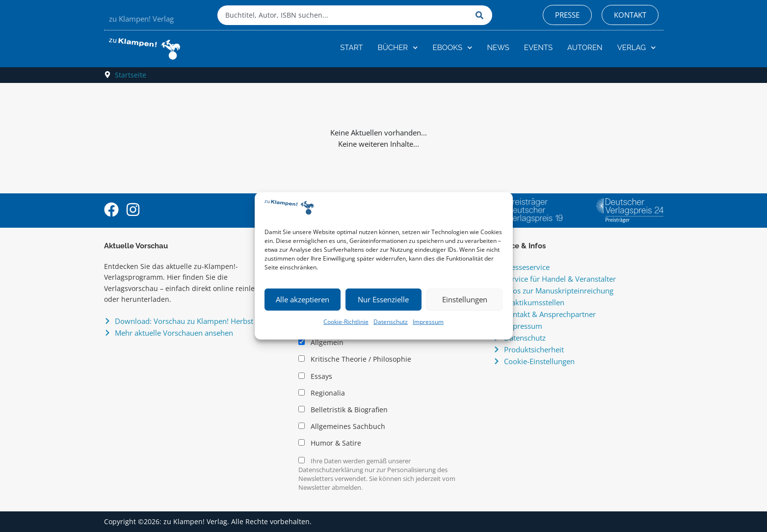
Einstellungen (465, 299)
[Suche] (481, 15)
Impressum (428, 322)
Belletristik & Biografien (343, 410)
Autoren (585, 48)
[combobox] (344, 15)
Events (538, 48)
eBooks (453, 48)
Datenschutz (391, 322)
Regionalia (322, 393)
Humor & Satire (330, 443)
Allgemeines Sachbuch (342, 426)
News (498, 48)
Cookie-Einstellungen (539, 361)
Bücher (397, 48)
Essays (315, 376)
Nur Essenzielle (383, 299)
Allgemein (321, 343)
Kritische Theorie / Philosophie (355, 359)
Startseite (131, 75)
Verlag (637, 48)
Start (351, 48)
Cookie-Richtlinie (346, 322)
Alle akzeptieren (303, 299)
